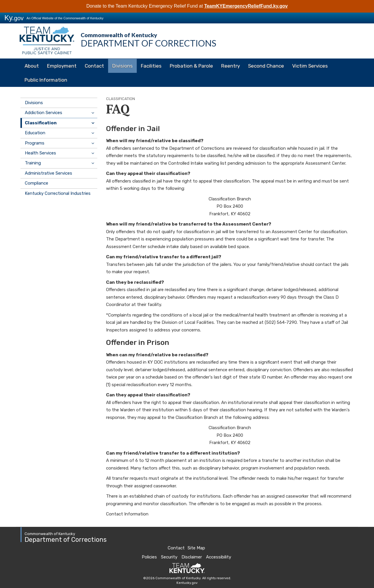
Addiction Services (44, 113)
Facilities (151, 66)
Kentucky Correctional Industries (58, 193)
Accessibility (219, 557)
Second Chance (266, 66)
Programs (35, 143)
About (32, 66)
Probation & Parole (191, 66)
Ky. (14, 18)
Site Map (196, 548)
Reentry (231, 66)
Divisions (122, 66)
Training (33, 163)
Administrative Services (49, 173)
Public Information (46, 80)
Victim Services (310, 66)
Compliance (37, 183)
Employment (62, 66)
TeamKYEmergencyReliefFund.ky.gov (246, 6)
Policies (149, 557)
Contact (94, 66)
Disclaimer (192, 557)
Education (35, 133)
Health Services (40, 153)
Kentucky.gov (187, 583)
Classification (41, 123)
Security (169, 557)
